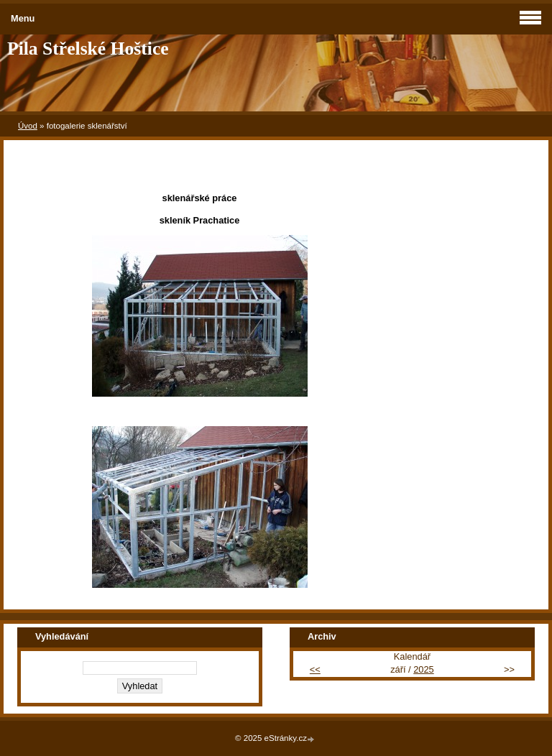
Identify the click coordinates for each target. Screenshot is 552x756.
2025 (423, 669)
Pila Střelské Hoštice (88, 49)
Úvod (28, 126)
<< (315, 669)
